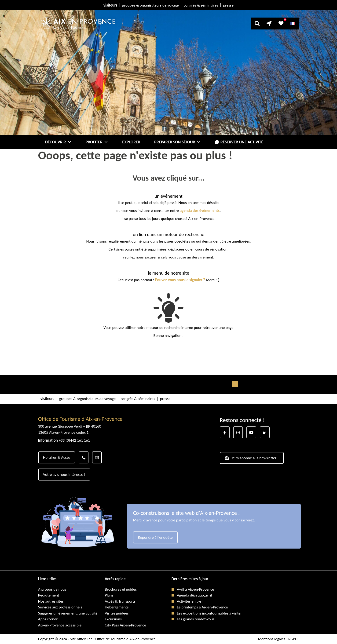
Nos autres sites (51, 601)
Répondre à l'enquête (155, 537)
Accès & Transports (120, 601)
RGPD (293, 639)
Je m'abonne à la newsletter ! (252, 458)
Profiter (97, 142)
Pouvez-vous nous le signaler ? (180, 280)
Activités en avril (190, 601)
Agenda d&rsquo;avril (194, 595)
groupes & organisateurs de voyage (150, 5)
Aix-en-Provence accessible (60, 625)
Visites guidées (117, 613)
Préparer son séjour (178, 142)
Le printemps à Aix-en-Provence (202, 607)
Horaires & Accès (57, 457)
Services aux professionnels (60, 607)
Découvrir (58, 142)
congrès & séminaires (201, 5)
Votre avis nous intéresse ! (64, 475)
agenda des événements (200, 211)
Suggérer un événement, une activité (68, 613)
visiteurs (110, 5)
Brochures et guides (121, 589)
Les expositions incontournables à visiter (209, 613)
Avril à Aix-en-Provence (196, 589)
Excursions (113, 619)
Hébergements (117, 607)
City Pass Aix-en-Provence (125, 625)
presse (228, 5)
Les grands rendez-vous (196, 619)
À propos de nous (52, 589)
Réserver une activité (242, 142)
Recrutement (49, 595)
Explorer (131, 142)
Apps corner (48, 619)
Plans (109, 595)
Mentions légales (272, 639)
